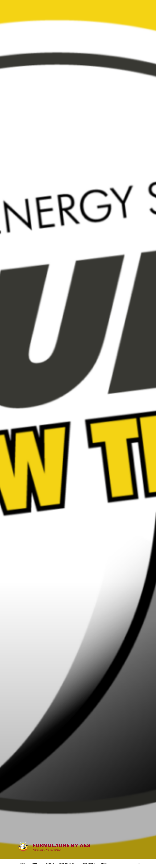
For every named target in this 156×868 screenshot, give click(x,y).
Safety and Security (67, 863)
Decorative (49, 863)
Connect (103, 863)
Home (22, 863)
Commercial (35, 863)
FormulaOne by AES (62, 845)
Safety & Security (88, 863)
